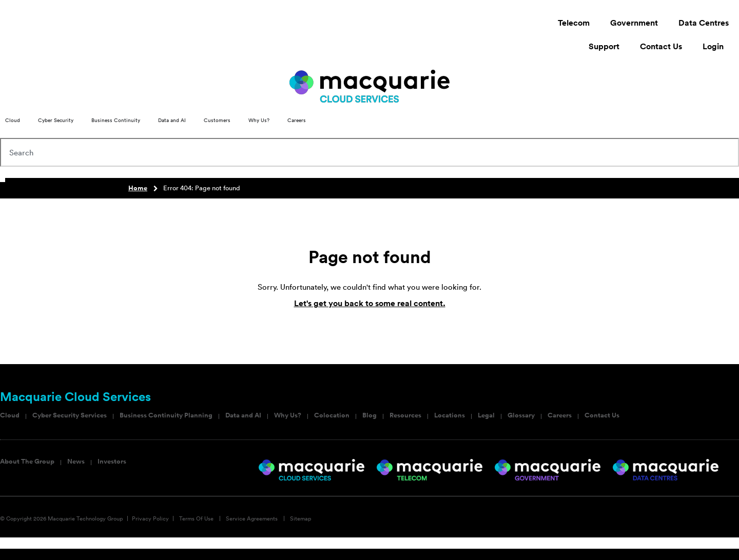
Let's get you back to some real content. (370, 303)
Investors (112, 462)
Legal (486, 415)
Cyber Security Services (70, 415)
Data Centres (704, 23)
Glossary (521, 415)
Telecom (574, 23)
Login (716, 46)
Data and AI (243, 415)
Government (634, 23)
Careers (560, 415)
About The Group (27, 462)
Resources (405, 415)
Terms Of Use (196, 518)
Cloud (10, 415)
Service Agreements (252, 518)
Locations (450, 415)
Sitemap (301, 518)
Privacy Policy (150, 518)
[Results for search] (369, 173)
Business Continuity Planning (166, 415)
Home (138, 188)
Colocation (332, 415)
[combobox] (369, 152)
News (76, 462)
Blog (369, 415)
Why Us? (288, 415)
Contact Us (661, 46)
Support (604, 46)
